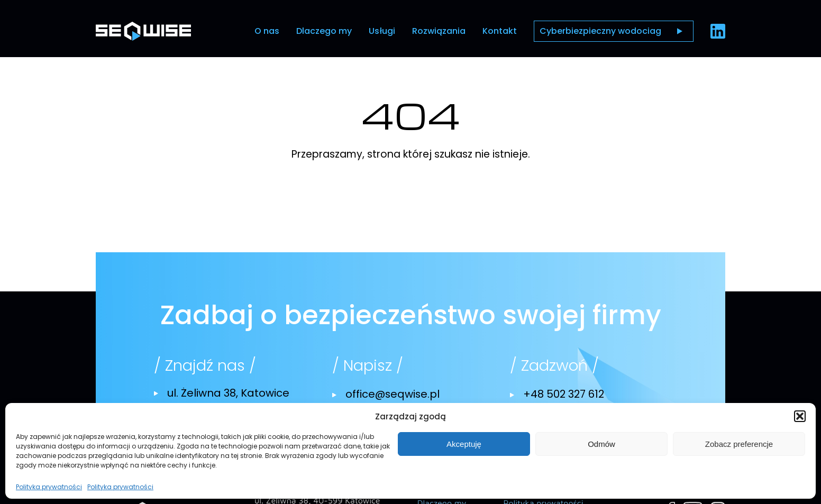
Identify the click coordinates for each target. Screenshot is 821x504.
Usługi (382, 31)
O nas (267, 31)
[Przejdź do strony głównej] (143, 31)
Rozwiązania (439, 31)
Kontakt (500, 31)
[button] (800, 416)
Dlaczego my (324, 31)
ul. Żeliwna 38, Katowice (228, 393)
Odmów (601, 444)
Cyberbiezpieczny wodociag (600, 31)
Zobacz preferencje (739, 444)
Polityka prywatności (49, 487)
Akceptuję (464, 444)
